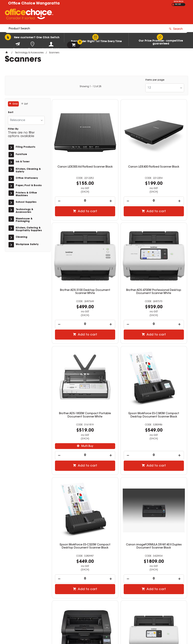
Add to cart (76, 192)
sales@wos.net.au (147, 592)
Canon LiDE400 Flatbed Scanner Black (119, 150)
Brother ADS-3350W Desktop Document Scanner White (74, 475)
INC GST (178, 4)
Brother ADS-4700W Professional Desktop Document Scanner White (74, 257)
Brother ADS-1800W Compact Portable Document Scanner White (119, 257)
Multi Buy (121, 286)
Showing (90, 87)
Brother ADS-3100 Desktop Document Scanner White (165, 150)
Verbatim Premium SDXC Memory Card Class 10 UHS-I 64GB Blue (119, 477)
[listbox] (165, 88)
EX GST (173, 5)
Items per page (155, 80)
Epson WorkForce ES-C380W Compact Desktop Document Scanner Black (165, 257)
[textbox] (74, 15)
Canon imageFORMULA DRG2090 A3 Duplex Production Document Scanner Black (165, 372)
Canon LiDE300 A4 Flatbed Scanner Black (74, 150)
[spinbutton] (74, 182)
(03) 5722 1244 (147, 589)
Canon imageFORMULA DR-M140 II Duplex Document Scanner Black (119, 371)
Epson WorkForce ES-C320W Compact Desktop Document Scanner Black (74, 371)
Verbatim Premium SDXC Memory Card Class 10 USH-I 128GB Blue (165, 477)
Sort (11, 112)
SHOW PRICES (179, 2)
